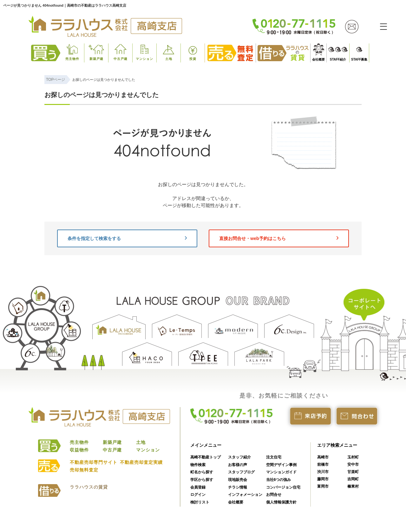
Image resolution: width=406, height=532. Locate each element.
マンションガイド (281, 472)
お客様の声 (238, 465)
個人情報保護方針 (281, 502)
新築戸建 (96, 59)
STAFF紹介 (338, 59)
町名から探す (202, 472)
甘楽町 (353, 472)
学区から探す (202, 480)
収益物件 (79, 450)
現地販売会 (238, 480)
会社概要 (318, 59)
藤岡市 (323, 479)
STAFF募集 (359, 59)
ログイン (198, 495)
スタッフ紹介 (239, 457)
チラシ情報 (238, 487)
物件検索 (198, 465)
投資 (193, 59)
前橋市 (323, 464)
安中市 (353, 464)
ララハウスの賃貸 (89, 487)
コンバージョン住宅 (283, 487)
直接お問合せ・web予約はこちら (279, 238)
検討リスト (200, 502)
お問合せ (274, 495)
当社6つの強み (279, 480)
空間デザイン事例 (281, 465)
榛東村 (353, 486)
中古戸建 (121, 59)
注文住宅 (274, 457)
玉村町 (353, 457)
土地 (169, 59)
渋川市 (323, 472)
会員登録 (198, 487)
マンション (144, 59)
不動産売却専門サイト (94, 462)
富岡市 (323, 486)
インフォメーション (245, 495)
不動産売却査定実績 (141, 462)
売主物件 (72, 59)
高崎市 (323, 457)
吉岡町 (353, 479)
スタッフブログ (241, 472)
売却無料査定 (84, 470)
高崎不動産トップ (206, 457)
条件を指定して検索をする (127, 238)
